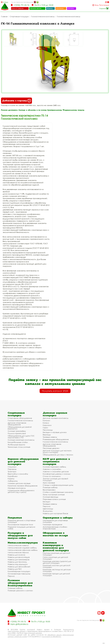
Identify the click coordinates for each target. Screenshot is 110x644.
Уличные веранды (50, 497)
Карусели (47, 425)
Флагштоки (48, 511)
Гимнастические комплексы (43, 17)
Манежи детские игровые (19, 483)
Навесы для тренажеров (19, 560)
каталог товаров (17, 8)
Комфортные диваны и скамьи (57, 474)
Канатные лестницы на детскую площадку (57, 570)
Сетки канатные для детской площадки (55, 558)
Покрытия (15, 518)
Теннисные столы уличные (19, 447)
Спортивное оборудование (20, 418)
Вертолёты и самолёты (18, 474)
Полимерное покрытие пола (20, 525)
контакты (71, 8)
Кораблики (13, 476)
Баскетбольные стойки (18, 442)
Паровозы (12, 469)
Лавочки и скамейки (52, 469)
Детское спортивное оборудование (17, 424)
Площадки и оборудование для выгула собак (20, 535)
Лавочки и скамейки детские (56, 472)
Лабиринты (13, 481)
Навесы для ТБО (15, 569)
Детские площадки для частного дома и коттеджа (57, 451)
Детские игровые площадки (55, 414)
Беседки (46, 502)
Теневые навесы (50, 437)
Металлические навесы (18, 545)
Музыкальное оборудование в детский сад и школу (21, 491)
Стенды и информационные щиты (58, 485)
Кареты (11, 479)
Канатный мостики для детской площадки (56, 566)
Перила (11, 576)
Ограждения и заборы (58, 518)
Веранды (47, 435)
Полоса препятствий (17, 433)
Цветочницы (48, 509)
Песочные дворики (51, 448)
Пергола (47, 506)
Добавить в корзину (16, 101)
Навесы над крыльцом (18, 564)
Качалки (46, 420)
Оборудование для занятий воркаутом (20, 428)
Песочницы (48, 430)
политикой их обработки (51, 637)
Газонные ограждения (52, 525)
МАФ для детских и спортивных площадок (56, 461)
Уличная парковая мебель (54, 467)
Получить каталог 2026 (55, 391)
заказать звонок (36, 8)
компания (60, 8)
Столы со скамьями (52, 476)
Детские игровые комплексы (56, 418)
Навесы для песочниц (17, 562)
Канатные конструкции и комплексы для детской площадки (56, 546)
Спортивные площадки (19, 17)
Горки (45, 428)
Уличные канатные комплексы (21, 440)
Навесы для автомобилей (19, 567)
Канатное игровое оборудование (23, 486)
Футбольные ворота (16, 445)
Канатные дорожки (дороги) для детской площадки (57, 562)
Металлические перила (18, 552)
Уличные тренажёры (17, 431)
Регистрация (104, 5)
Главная (4, 17)
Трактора (12, 472)
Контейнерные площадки (19, 571)
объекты (49, 8)
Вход (97, 5)
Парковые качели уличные (54, 499)
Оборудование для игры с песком (58, 455)
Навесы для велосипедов (19, 557)
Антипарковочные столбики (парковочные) (55, 528)
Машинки (12, 467)
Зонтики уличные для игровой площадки (55, 479)
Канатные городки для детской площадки (56, 574)
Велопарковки (49, 490)
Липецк (5, 2)
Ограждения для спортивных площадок (55, 521)
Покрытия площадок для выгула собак (21, 528)
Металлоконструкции (23, 543)
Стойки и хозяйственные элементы (58, 492)
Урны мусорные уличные (54, 495)
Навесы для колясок (16, 555)
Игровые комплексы (17, 488)
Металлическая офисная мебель (23, 550)
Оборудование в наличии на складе (55, 534)
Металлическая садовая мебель (22, 548)
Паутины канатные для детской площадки (56, 554)
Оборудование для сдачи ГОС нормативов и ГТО (21, 437)
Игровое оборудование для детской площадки (23, 461)
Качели (46, 423)
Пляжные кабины (50, 487)
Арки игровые (49, 483)
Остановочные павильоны (19, 574)
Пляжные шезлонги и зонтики (20, 591)
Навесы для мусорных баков (55, 513)
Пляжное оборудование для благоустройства (20, 583)
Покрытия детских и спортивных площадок (22, 521)
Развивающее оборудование (56, 439)
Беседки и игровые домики (55, 432)
